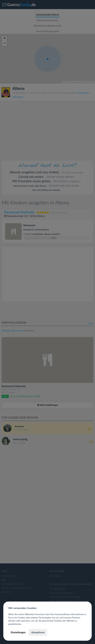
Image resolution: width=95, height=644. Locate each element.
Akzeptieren (38, 632)
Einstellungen (18, 632)
